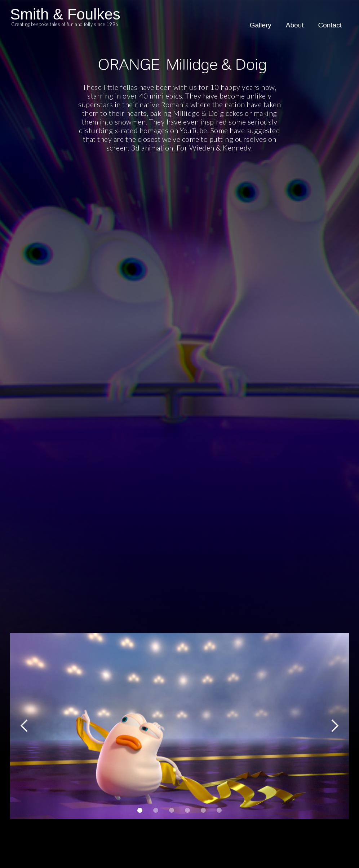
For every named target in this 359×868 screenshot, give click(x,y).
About (295, 25)
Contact (330, 25)
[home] (65, 23)
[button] (25, 726)
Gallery (261, 25)
